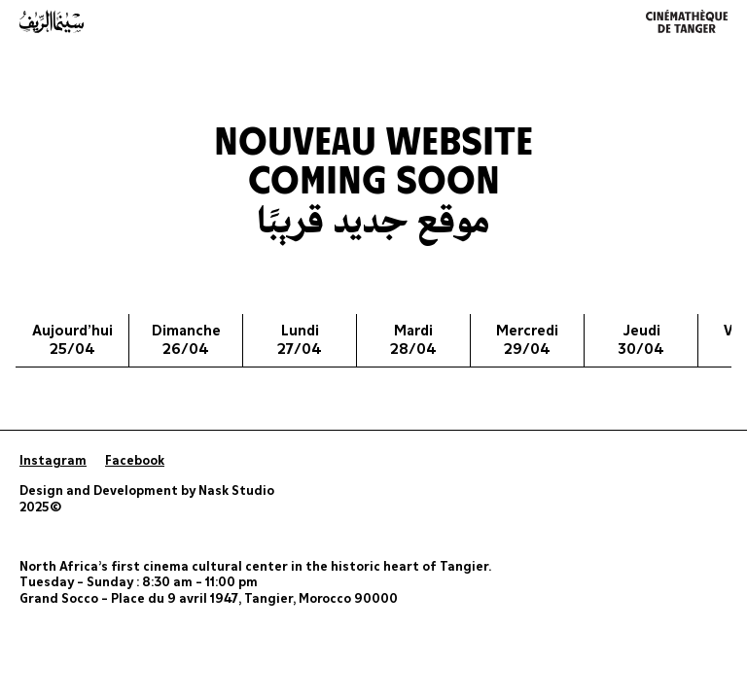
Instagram (53, 461)
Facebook (135, 461)
